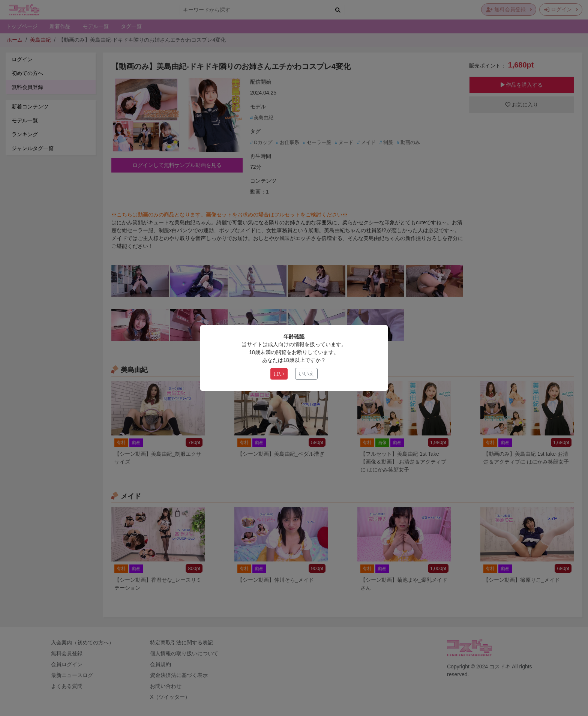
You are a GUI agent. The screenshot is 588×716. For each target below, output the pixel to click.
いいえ (306, 374)
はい (279, 374)
